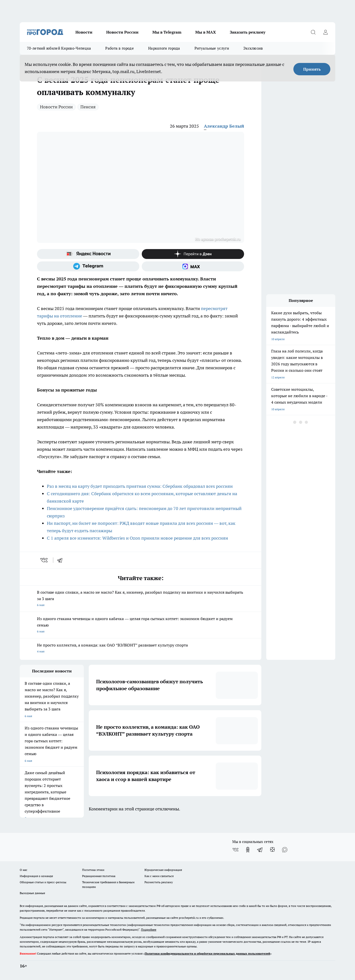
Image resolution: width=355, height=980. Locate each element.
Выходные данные (32, 893)
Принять (312, 69)
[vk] (44, 560)
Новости (84, 32)
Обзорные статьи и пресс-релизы (43, 882)
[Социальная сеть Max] (193, 266)
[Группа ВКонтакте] (235, 850)
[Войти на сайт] (325, 32)
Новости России (122, 32)
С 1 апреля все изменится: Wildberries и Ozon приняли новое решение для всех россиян (137, 538)
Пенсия (88, 107)
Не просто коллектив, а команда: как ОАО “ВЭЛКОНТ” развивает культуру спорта (141, 649)
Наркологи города (164, 48)
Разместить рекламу (159, 882)
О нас (24, 870)
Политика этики (93, 870)
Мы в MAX (206, 32)
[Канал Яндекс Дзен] (193, 254)
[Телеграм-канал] (88, 266)
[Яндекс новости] (88, 254)
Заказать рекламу (248, 32)
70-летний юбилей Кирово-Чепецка (59, 48)
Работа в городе (120, 48)
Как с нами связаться (159, 876)
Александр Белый (224, 126)
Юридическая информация (163, 870)
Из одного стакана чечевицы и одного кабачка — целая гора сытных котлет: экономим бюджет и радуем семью (141, 625)
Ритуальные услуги (212, 48)
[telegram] (61, 560)
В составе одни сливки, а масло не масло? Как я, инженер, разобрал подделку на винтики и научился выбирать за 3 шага (141, 599)
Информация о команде (36, 876)
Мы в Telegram (167, 32)
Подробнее (149, 930)
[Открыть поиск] (313, 32)
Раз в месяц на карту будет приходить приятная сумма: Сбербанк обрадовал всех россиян (140, 486)
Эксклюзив (253, 48)
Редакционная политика (99, 876)
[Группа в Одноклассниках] (248, 850)
